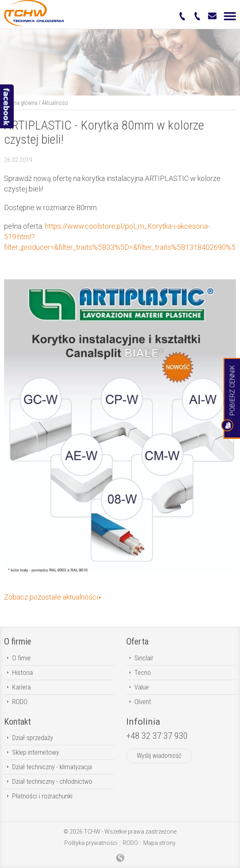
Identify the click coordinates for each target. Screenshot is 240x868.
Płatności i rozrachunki (42, 796)
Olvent (143, 702)
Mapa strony (159, 843)
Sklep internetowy (36, 752)
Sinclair (144, 658)
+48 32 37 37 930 (157, 736)
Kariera (21, 687)
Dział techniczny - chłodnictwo (52, 781)
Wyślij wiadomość (159, 756)
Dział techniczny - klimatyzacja (52, 767)
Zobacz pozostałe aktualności (51, 597)
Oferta (137, 641)
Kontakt (17, 722)
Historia (22, 672)
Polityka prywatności (91, 843)
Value (142, 687)
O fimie (21, 658)
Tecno (143, 672)
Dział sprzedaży (33, 738)
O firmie (18, 641)
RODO (20, 702)
